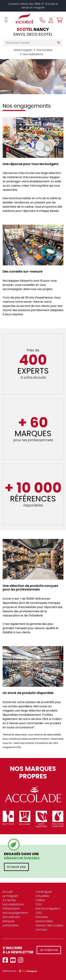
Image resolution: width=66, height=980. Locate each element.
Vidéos (40, 900)
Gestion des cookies (49, 925)
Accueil (8, 892)
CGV (39, 904)
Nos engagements (15, 913)
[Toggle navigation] (6, 20)
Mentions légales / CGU (48, 911)
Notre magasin (23, 50)
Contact (41, 930)
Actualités (42, 896)
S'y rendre (9, 900)
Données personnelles (44, 919)
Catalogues (44, 892)
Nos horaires (45, 50)
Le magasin (10, 896)
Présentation (11, 909)
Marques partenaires (10, 923)
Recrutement (11, 917)
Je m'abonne (49, 950)
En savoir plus (16, 867)
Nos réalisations (33, 54)
